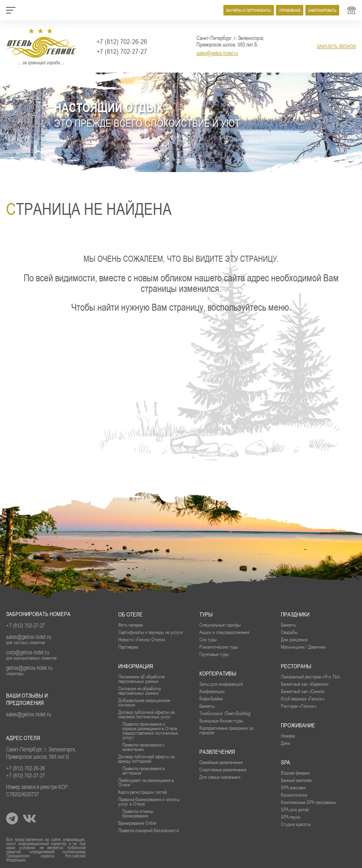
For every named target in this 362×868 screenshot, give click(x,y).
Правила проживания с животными (143, 747)
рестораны (296, 666)
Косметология (294, 795)
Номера (288, 736)
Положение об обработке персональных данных (141, 679)
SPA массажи (294, 787)
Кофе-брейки (211, 699)
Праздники (295, 614)
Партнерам (128, 647)
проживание (298, 725)
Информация (136, 666)
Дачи (286, 743)
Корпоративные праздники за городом (226, 730)
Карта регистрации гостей (142, 792)
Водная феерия (295, 773)
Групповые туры (214, 654)
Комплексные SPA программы (308, 802)
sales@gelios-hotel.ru (217, 53)
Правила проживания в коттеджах (143, 771)
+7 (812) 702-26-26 (122, 42)
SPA (286, 762)
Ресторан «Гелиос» (299, 706)
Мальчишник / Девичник (303, 647)
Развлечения (217, 752)
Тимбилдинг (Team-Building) (225, 713)
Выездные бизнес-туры (221, 721)
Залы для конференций (221, 684)
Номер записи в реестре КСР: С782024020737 (38, 791)
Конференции (212, 691)
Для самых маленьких (220, 777)
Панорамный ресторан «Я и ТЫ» (311, 677)
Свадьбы (289, 632)
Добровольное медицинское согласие (144, 702)
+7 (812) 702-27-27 (122, 51)
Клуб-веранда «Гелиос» (303, 699)
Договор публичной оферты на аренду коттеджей (146, 759)
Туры (206, 614)
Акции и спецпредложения (224, 632)
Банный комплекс (297, 780)
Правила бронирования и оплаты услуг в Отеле (149, 802)
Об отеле (130, 614)
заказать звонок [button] (336, 46)
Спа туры (208, 639)
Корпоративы (218, 674)
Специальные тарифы (220, 625)
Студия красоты (296, 824)
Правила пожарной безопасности (149, 830)
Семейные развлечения (221, 762)
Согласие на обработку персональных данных (140, 691)
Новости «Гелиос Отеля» (142, 639)
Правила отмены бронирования (138, 813)
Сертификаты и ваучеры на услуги (151, 632)
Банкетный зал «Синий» (303, 691)
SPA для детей (295, 809)
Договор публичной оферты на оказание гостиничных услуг (146, 714)
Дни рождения (294, 639)
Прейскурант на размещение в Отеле (146, 782)
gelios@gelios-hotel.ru (29, 668)
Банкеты (288, 625)
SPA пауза (290, 817)
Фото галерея (130, 625)
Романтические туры (219, 647)
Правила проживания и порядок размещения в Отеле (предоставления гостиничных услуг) (150, 731)
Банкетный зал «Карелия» (305, 684)
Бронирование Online (137, 823)
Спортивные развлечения (223, 770)
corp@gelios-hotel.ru (28, 652)
